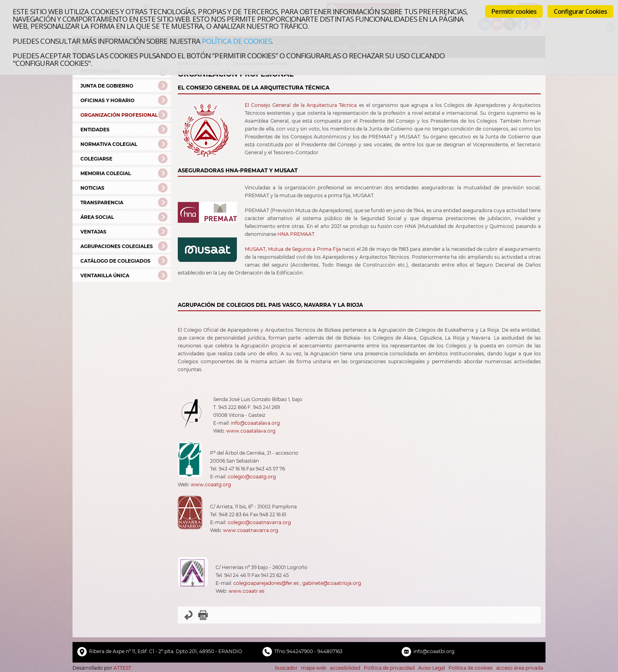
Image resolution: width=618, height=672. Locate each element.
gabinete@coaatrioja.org (332, 583)
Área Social (97, 217)
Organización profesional (119, 115)
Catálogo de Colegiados (115, 261)
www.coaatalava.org (251, 431)
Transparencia (102, 203)
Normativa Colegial (109, 144)
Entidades (95, 130)
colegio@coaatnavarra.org (259, 522)
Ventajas (93, 232)
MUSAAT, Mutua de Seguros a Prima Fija (293, 249)
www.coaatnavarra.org (251, 530)
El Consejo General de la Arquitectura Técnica (301, 105)
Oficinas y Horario (107, 100)
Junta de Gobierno (107, 86)
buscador (286, 668)
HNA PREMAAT (296, 234)
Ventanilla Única (105, 275)
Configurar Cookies (580, 11)
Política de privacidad (389, 668)
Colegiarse (96, 159)
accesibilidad (345, 668)
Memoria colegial (106, 173)
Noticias (92, 188)
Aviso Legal (432, 668)
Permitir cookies (514, 11)
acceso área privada (520, 668)
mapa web (314, 668)
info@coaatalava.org (255, 423)
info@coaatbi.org (434, 651)
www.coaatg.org (211, 484)
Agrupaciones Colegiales (117, 246)
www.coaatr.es (247, 591)
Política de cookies (237, 41)
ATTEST (122, 668)
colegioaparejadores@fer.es (266, 583)
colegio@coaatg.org (252, 477)
